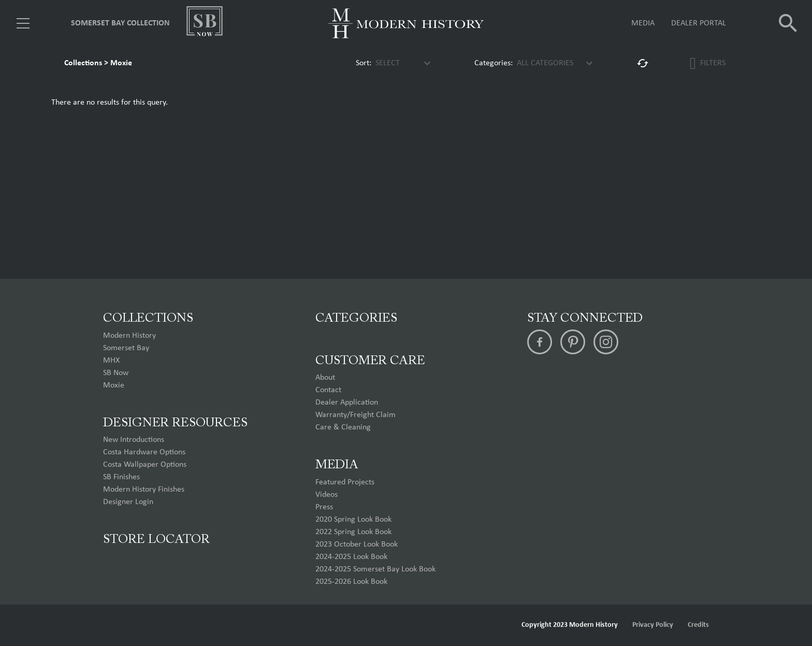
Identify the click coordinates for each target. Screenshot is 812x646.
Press (324, 507)
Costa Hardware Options (144, 452)
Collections (83, 63)
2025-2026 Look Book (351, 582)
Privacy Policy (653, 625)
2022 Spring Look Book (353, 532)
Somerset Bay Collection (120, 23)
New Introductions (134, 440)
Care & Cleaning (343, 427)
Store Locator (156, 540)
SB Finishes (121, 477)
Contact (328, 390)
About (325, 378)
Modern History (129, 336)
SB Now (116, 373)
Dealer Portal (699, 23)
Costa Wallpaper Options (145, 465)
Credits (698, 625)
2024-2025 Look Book (351, 557)
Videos (327, 495)
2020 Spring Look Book (353, 520)
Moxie (121, 63)
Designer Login (128, 502)
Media (643, 23)
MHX (111, 361)
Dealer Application (347, 403)
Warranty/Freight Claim (356, 415)
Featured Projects (345, 482)
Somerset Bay (126, 348)
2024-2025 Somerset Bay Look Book (375, 569)
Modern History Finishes (144, 490)
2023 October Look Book (357, 544)
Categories (356, 319)
